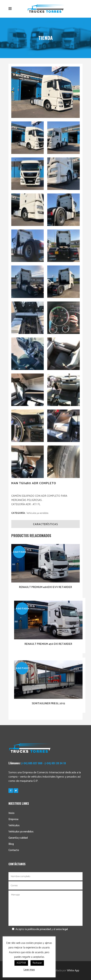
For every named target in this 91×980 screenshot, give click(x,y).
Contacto (14, 850)
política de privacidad (39, 929)
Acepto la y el (38, 929)
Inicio (11, 813)
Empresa (13, 819)
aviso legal (62, 929)
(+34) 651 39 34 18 (55, 763)
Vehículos (14, 825)
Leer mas (29, 970)
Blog (11, 844)
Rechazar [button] (37, 963)
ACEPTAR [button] (21, 963)
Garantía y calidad (18, 838)
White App (73, 971)
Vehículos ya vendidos (37, 513)
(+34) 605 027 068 (32, 763)
